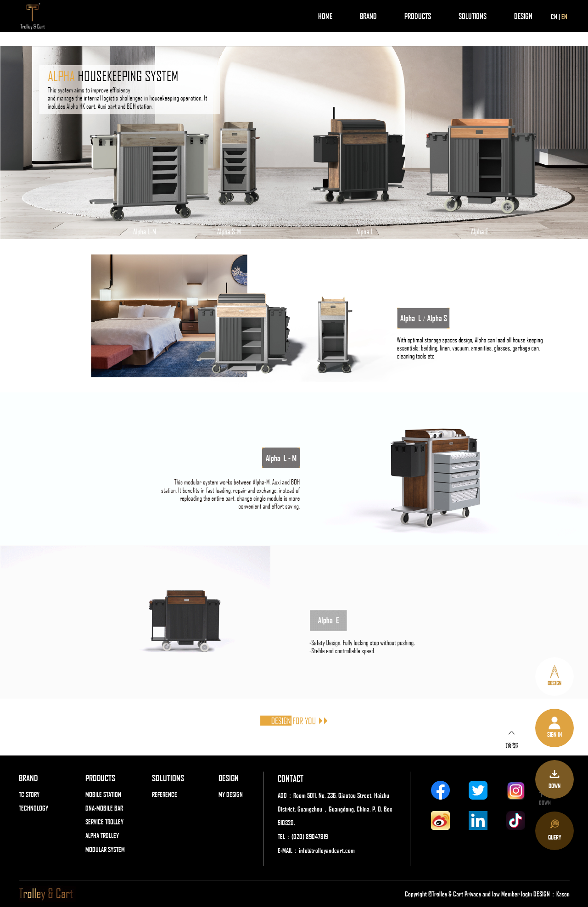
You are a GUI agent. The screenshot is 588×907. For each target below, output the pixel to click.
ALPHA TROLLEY (102, 835)
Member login (517, 894)
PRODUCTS (418, 16)
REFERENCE (165, 794)
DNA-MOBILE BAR (104, 808)
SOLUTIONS (473, 16)
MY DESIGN (231, 794)
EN (564, 17)
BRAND (368, 16)
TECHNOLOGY (34, 808)
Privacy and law (482, 894)
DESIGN (523, 16)
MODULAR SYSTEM (105, 849)
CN (554, 17)
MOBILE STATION (103, 794)
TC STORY (29, 794)
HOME (325, 16)
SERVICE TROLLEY (104, 822)
